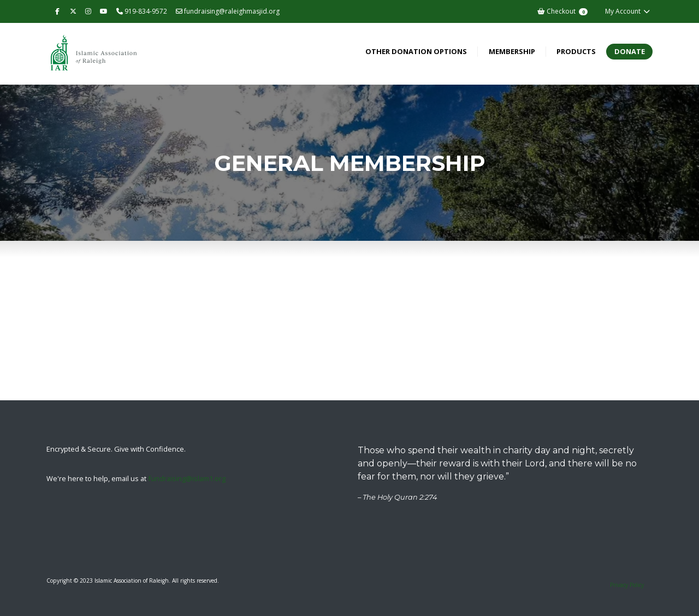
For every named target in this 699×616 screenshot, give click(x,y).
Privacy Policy (627, 585)
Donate (630, 51)
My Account (628, 11)
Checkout (562, 11)
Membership (512, 51)
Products (576, 51)
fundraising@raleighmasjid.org (228, 11)
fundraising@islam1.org (187, 478)
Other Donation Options (416, 51)
